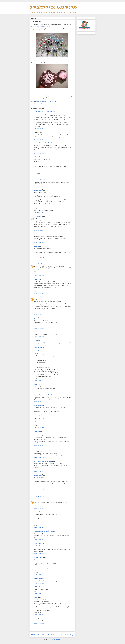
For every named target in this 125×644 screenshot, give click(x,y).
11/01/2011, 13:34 (39, 583)
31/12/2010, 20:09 (39, 186)
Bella (36, 341)
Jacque (36, 318)
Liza (36, 618)
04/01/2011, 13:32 (39, 471)
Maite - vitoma (38, 587)
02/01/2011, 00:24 (39, 328)
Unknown (37, 264)
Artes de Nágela (38, 297)
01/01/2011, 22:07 (39, 314)
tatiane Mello (38, 578)
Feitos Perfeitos (38, 543)
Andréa (36, 279)
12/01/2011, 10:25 (39, 594)
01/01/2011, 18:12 (39, 293)
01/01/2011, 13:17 (39, 260)
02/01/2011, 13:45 (39, 337)
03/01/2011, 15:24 (39, 445)
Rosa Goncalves (38, 180)
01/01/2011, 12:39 (39, 243)
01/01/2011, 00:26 (39, 230)
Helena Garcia (38, 190)
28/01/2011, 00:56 (39, 623)
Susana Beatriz (38, 217)
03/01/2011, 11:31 (39, 401)
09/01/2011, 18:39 (39, 575)
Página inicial (52, 635)
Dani (36, 234)
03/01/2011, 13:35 (39, 428)
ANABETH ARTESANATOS (53, 7)
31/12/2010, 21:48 (39, 213)
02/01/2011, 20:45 (39, 347)
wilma (36, 384)
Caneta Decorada (41, 104)
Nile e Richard (38, 351)
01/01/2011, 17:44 (39, 276)
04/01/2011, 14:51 (39, 496)
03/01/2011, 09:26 (39, 391)
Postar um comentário (38, 627)
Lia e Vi (36, 157)
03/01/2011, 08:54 (39, 381)
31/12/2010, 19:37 (39, 176)
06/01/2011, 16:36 (39, 554)
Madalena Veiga (38, 557)
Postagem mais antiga (67, 635)
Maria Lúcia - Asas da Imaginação (43, 461)
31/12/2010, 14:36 (39, 153)
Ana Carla (37, 432)
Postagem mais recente (37, 635)
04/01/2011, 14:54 (39, 508)
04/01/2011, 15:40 (39, 528)
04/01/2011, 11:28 (39, 458)
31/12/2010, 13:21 (39, 139)
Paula (36, 597)
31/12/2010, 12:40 (39, 129)
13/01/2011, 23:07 (39, 615)
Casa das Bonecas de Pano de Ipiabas (40, 26)
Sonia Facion (38, 405)
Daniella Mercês (38, 449)
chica (36, 332)
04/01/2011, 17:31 (39, 540)
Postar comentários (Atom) (54, 639)
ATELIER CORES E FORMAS (43, 112)
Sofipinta (37, 246)
